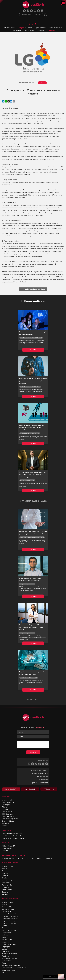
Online (4, 826)
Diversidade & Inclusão (10, 919)
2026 (4, 858)
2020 (33, 858)
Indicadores (6, 883)
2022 (23, 858)
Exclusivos (6, 823)
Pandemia (6, 956)
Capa (4, 871)
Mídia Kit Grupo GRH (9, 846)
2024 (14, 858)
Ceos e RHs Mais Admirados (12, 834)
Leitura (5, 949)
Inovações (6, 942)
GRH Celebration (8, 816)
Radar (4, 963)
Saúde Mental (7, 890)
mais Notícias (33, 700)
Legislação (6, 947)
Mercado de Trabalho (10, 954)
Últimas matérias (8, 866)
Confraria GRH (7, 809)
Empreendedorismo (9, 923)
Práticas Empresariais (10, 958)
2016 (51, 858)
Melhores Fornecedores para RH (13, 838)
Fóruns (4, 807)
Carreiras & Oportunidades (36, 28)
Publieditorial (7, 961)
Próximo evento (31, 15)
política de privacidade (40, 783)
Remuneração (7, 885)
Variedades (6, 894)
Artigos (21, 28)
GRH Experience (8, 814)
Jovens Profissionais (9, 944)
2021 (28, 858)
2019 (37, 858)
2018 (42, 858)
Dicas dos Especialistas (10, 916)
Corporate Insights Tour (10, 819)
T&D (4, 972)
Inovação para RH (8, 940)
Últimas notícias (8, 902)
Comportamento (54, 28)
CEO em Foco (7, 880)
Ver (33, 350)
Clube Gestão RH (8, 848)
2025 (9, 858)
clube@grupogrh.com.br (40, 773)
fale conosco (44, 780)
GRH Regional (7, 812)
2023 (19, 858)
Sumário (5, 892)
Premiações (6, 805)
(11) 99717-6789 (43, 776)
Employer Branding (9, 921)
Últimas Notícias (10, 28)
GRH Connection (8, 802)
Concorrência (17, 30)
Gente (4, 878)
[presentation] (33, 745)
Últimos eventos (8, 800)
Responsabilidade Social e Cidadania (15, 968)
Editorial (5, 876)
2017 (46, 858)
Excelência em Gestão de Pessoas (14, 836)
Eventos (5, 851)
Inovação (5, 937)
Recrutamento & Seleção (11, 965)
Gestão (5, 928)
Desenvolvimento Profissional (34, 30)
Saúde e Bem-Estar (9, 970)
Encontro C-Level (8, 821)
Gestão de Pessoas (9, 930)
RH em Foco (6, 887)
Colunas (5, 873)
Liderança (6, 951)
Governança (6, 933)
